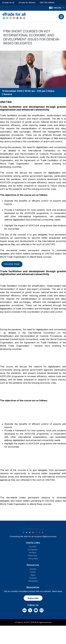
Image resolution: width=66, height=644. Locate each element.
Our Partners (32, 550)
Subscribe (33, 598)
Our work (33, 553)
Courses (33, 569)
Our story (33, 547)
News (33, 575)
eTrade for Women (27, 3)
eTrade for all (8, 3)
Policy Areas (33, 559)
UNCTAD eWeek (47, 3)
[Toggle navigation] (61, 17)
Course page (12, 264)
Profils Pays (32, 556)
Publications (33, 581)
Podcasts (33, 578)
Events (33, 572)
